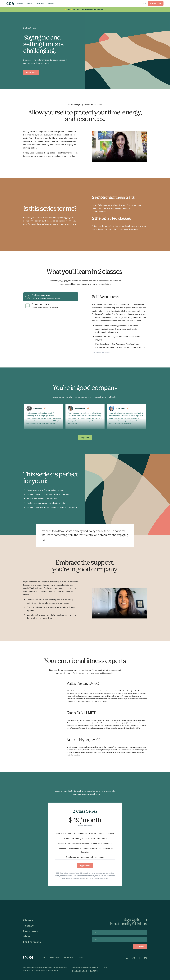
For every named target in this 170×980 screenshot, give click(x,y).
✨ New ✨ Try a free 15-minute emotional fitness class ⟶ (85, 9)
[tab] (51, 297)
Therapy (29, 3)
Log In (144, 3)
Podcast (51, 3)
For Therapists (32, 942)
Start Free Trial (156, 3)
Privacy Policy (69, 957)
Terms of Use (55, 957)
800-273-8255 (102, 967)
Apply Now (85, 438)
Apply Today (31, 72)
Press (81, 957)
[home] (10, 4)
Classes (20, 3)
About (27, 936)
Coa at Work (40, 3)
